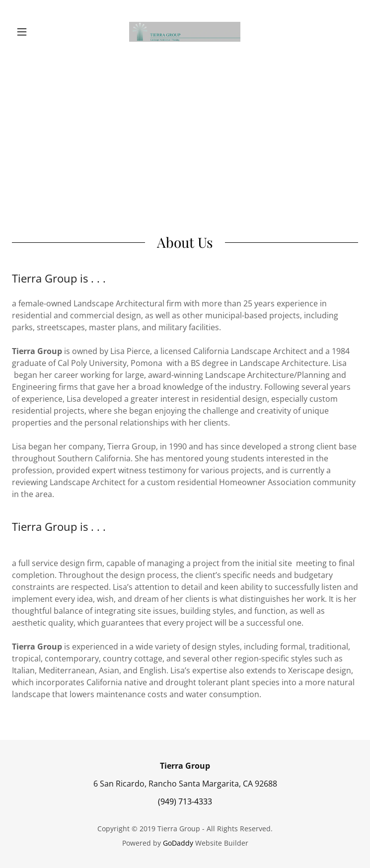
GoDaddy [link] (178, 843)
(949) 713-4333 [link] (185, 801)
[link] (185, 32)
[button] (38, 32)
